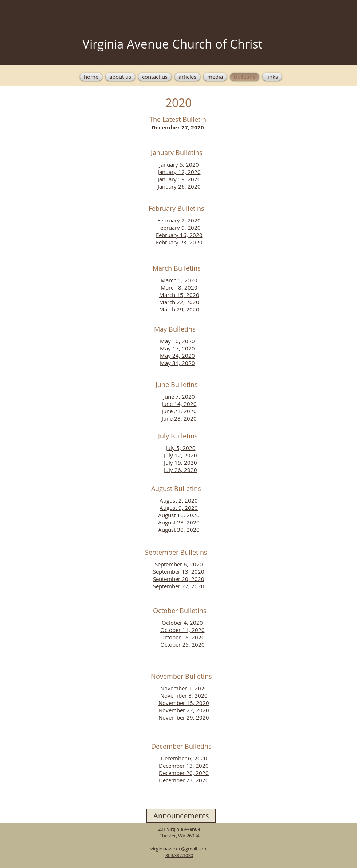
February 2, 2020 (179, 220)
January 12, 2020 (179, 172)
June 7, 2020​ (179, 396)
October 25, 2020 (183, 644)
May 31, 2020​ (177, 363)
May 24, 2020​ (177, 356)
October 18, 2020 (183, 637)
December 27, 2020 (184, 780)
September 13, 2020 (179, 571)
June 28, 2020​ (179, 418)
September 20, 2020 (179, 579)
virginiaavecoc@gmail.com (179, 849)
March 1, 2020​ (179, 280)
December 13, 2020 (184, 766)
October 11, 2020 (183, 630)
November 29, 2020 (184, 717)
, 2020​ (189, 455)
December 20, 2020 (184, 773)
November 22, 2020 (184, 710)
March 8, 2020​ (179, 287)
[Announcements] (181, 816)
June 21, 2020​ (179, 411)
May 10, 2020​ (177, 341)
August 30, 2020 (179, 530)
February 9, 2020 (179, 228)
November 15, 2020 (184, 703)
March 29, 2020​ (179, 309)
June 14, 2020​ (179, 404)
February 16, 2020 (179, 235)
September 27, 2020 (179, 586)
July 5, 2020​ (181, 448)
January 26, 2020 (179, 186)
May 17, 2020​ (177, 348)
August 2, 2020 (179, 500)
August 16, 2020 (179, 515)
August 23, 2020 (179, 522)
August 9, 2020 (179, 508)
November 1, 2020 (184, 688)
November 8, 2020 (184, 695)
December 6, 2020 (184, 758)
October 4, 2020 (182, 623)
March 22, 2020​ (179, 302)
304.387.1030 (179, 855)
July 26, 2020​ (181, 470)
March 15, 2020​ (179, 295)
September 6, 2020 (179, 564)
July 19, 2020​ (181, 462)
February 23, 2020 (179, 242)
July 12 (172, 455)
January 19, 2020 (179, 179)
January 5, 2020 (179, 164)
